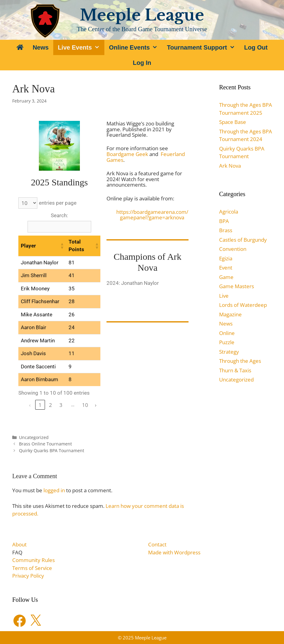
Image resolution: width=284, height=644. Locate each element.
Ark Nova (230, 166)
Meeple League (142, 15)
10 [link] (85, 405)
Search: (59, 215)
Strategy (229, 352)
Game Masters (237, 286)
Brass (226, 230)
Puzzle (227, 342)
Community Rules (34, 560)
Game (226, 277)
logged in (54, 490)
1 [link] (40, 405)
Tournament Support (203, 47)
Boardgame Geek (127, 154)
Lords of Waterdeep (243, 305)
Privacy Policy (28, 576)
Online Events (136, 47)
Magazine (230, 314)
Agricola (229, 212)
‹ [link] (30, 405)
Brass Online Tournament (45, 444)
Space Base (233, 122)
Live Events (81, 47)
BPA (224, 221)
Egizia (226, 258)
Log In (142, 63)
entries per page (58, 203)
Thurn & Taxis (235, 370)
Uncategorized (34, 437)
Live (224, 296)
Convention (233, 249)
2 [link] (50, 405)
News (41, 47)
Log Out (256, 47)
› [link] (96, 405)
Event (226, 268)
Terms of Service (32, 568)
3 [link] (61, 405)
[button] (62, 246)
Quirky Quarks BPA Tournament (52, 450)
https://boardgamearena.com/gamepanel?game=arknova (152, 215)
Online (227, 333)
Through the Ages (240, 361)
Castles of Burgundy (243, 240)
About (19, 544)
